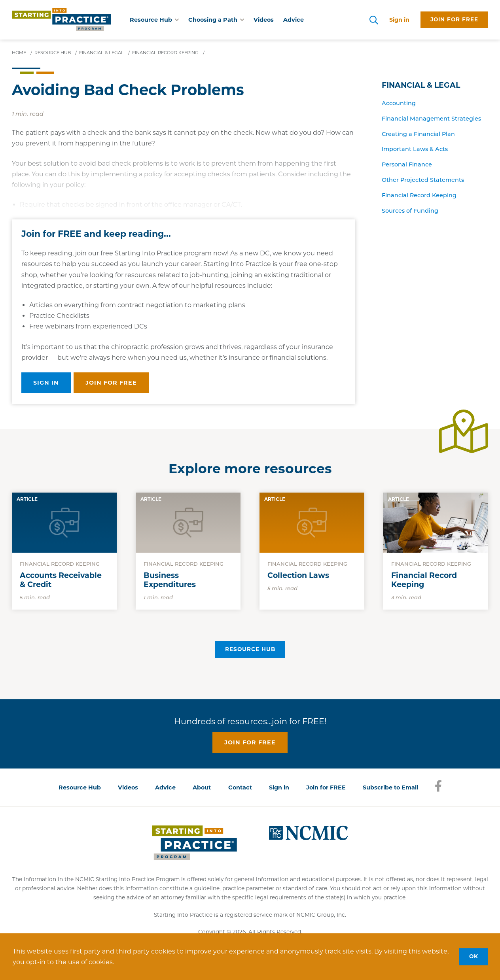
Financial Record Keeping (419, 195)
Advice (294, 20)
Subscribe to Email (390, 787)
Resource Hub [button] (154, 20)
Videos (264, 20)
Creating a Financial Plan (418, 134)
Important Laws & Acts (415, 149)
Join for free (454, 19)
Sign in (399, 20)
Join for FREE (326, 787)
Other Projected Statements (423, 180)
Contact (240, 787)
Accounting (399, 103)
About (202, 787)
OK (474, 956)
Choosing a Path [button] (216, 20)
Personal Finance (407, 164)
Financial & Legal (421, 85)
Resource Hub (250, 649)
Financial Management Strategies (431, 119)
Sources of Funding (410, 211)
